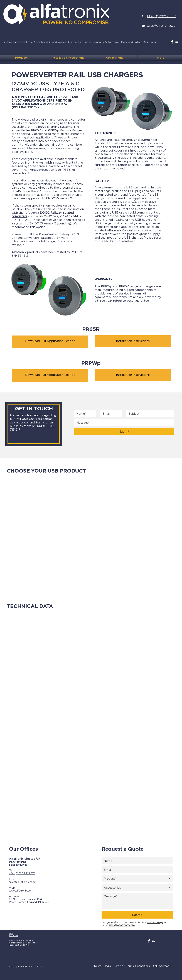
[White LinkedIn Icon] (177, 42)
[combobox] (137, 879)
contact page (155, 922)
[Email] (110, 414)
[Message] (137, 901)
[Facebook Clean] (172, 42)
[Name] (84, 414)
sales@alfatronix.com (22, 882)
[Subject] (149, 414)
